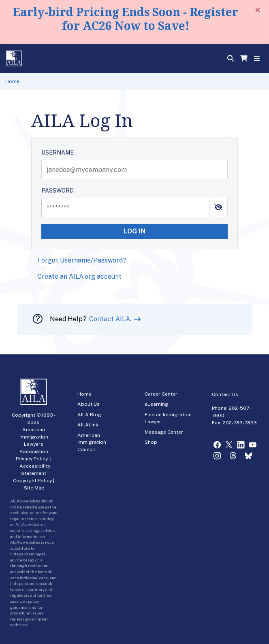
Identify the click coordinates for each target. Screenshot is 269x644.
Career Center (161, 394)
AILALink (88, 425)
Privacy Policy (32, 459)
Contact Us (225, 394)
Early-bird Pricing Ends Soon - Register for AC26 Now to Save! (126, 19)
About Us (89, 404)
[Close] (258, 10)
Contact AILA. (111, 319)
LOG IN (134, 231)
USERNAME (58, 153)
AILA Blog (89, 415)
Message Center (164, 432)
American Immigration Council (92, 442)
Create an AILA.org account (79, 276)
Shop (151, 442)
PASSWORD (58, 191)
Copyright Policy (32, 481)
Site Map (34, 488)
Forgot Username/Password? (82, 260)
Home (12, 81)
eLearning (156, 404)
